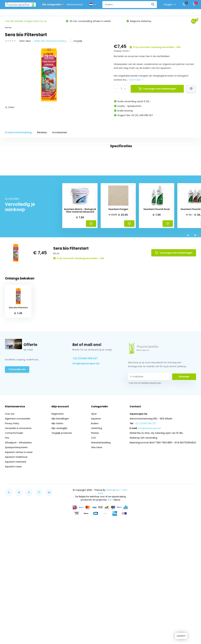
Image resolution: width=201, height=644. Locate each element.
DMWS (109, 592)
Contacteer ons (18, 472)
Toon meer (136, 81)
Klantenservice (75, 4)
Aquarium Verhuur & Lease (19, 554)
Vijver (8, 13)
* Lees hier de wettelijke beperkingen (145, 485)
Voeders (164, 13)
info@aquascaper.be (86, 466)
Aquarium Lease (14, 569)
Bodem (34, 13)
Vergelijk (76, 42)
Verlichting (47, 13)
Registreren (58, 516)
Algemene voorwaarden (18, 521)
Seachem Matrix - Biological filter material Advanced (80, 313)
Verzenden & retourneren (19, 531)
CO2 (72, 13)
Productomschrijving (18, 133)
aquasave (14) (22, 234)
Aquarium (20, 13)
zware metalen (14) (86, 234)
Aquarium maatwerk (16, 564)
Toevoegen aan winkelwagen (157, 90)
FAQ (7, 540)
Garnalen (178, 13)
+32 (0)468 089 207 (85, 461)
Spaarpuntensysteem (17, 550)
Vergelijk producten (62, 535)
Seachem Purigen (118, 312)
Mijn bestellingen (61, 521)
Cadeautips (193, 13)
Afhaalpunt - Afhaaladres (19, 545)
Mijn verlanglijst (60, 531)
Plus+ (118, 592)
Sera (28, 42)
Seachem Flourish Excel (157, 312)
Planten (62, 13)
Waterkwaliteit (128, 13)
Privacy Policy (12, 526)
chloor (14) (41, 234)
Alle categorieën (53, 4)
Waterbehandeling (89, 13)
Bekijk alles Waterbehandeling (50, 42)
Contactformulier (14, 535)
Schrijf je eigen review (178, 250)
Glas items (109, 13)
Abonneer (184, 479)
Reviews (42, 133)
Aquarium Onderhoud (17, 559)
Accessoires (60, 133)
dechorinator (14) (61, 234)
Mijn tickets (58, 526)
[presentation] (188, 338)
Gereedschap (148, 13)
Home (8, 28)
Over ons (10, 516)
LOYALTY (181, 636)
